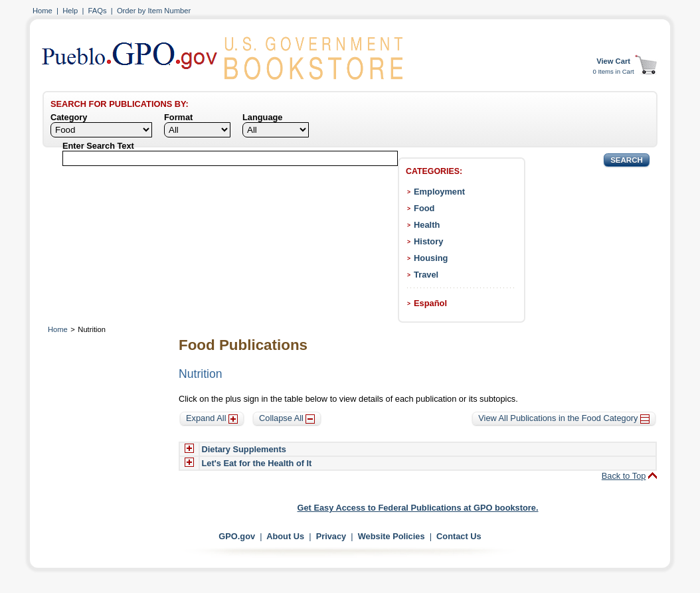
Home (43, 11)
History (428, 241)
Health (427, 225)
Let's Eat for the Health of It (257, 463)
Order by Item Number (154, 11)
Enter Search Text (98, 146)
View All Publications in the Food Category (564, 418)
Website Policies (392, 536)
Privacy (331, 536)
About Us (285, 536)
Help (70, 11)
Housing (431, 258)
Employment (439, 192)
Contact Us (459, 536)
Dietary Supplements (244, 449)
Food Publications (243, 345)
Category (69, 117)
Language (262, 117)
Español (430, 303)
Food (424, 208)
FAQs (98, 11)
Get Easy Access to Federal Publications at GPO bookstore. (418, 508)
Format (178, 117)
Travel (426, 275)
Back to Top (624, 476)
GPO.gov (237, 536)
